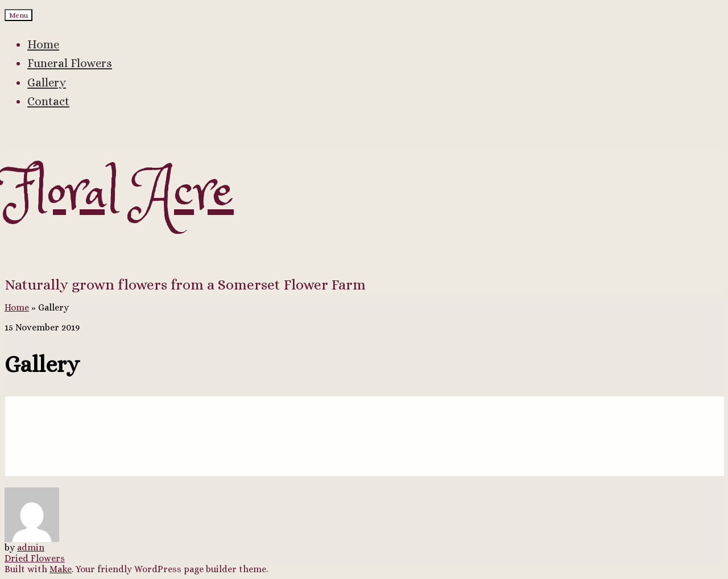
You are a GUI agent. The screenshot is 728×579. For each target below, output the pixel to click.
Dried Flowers (35, 558)
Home (43, 44)
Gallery (47, 82)
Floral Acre (119, 194)
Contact (48, 101)
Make (61, 569)
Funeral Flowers (70, 63)
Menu (18, 15)
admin (31, 547)
